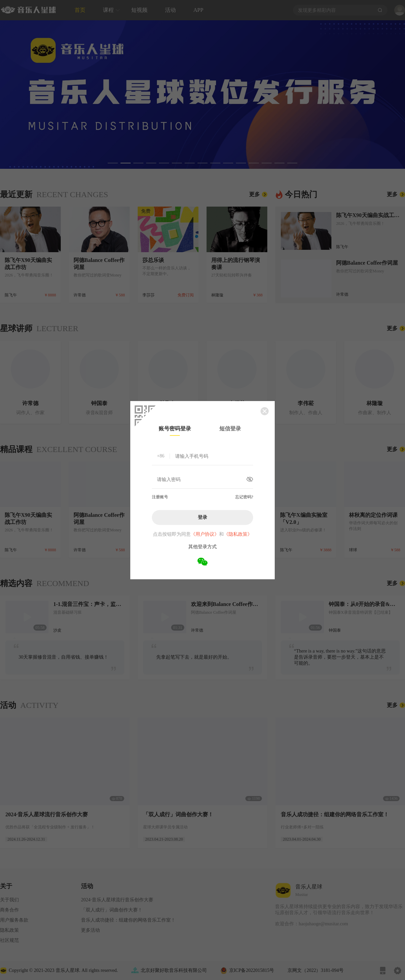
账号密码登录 (175, 429)
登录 (202, 517)
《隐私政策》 (238, 534)
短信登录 (230, 429)
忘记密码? (244, 497)
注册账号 (160, 497)
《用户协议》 (205, 534)
